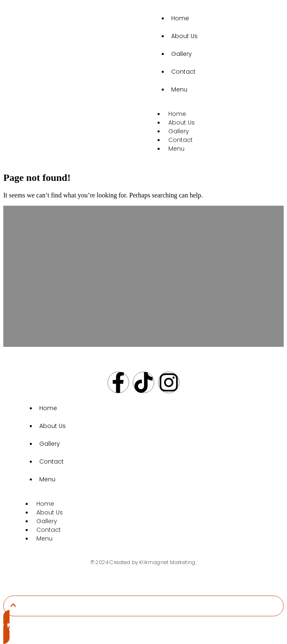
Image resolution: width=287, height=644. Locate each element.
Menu (179, 89)
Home (180, 18)
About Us (184, 36)
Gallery (182, 54)
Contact (183, 72)
